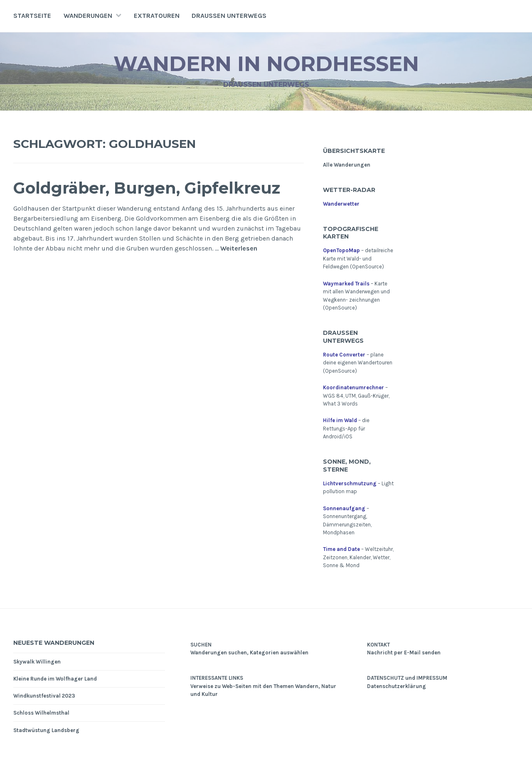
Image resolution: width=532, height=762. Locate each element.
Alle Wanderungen (347, 165)
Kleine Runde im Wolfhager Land (55, 679)
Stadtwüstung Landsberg (46, 730)
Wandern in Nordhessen (266, 64)
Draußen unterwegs (229, 16)
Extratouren (157, 16)
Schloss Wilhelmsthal (41, 713)
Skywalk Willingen (37, 662)
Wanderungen (88, 16)
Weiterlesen (239, 249)
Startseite (32, 16)
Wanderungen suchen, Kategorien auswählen (249, 653)
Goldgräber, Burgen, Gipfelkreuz (147, 188)
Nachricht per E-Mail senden (404, 653)
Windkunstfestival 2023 (44, 696)
